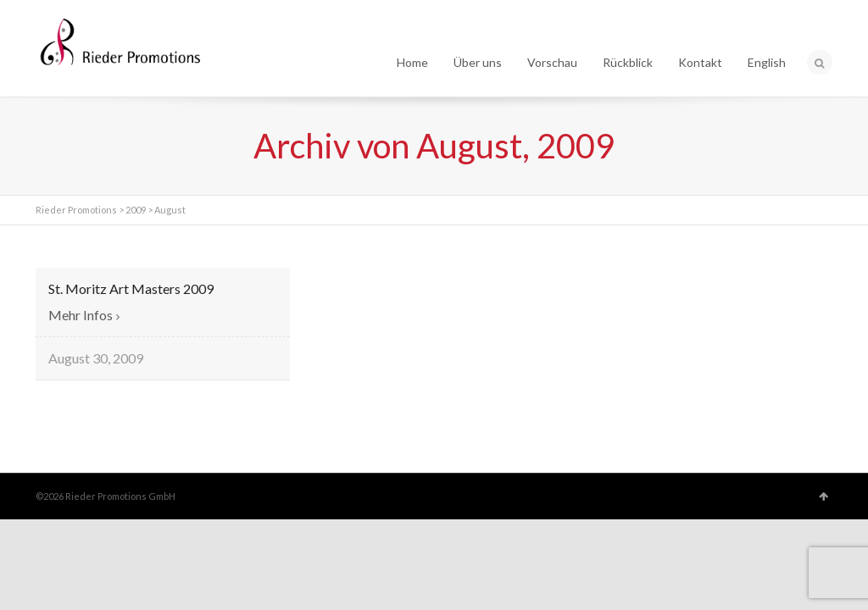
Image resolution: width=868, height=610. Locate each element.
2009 (136, 210)
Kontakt (700, 62)
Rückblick (628, 62)
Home (412, 62)
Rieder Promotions (76, 210)
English (767, 62)
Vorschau (552, 62)
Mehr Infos (81, 315)
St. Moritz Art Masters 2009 (131, 288)
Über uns (478, 62)
